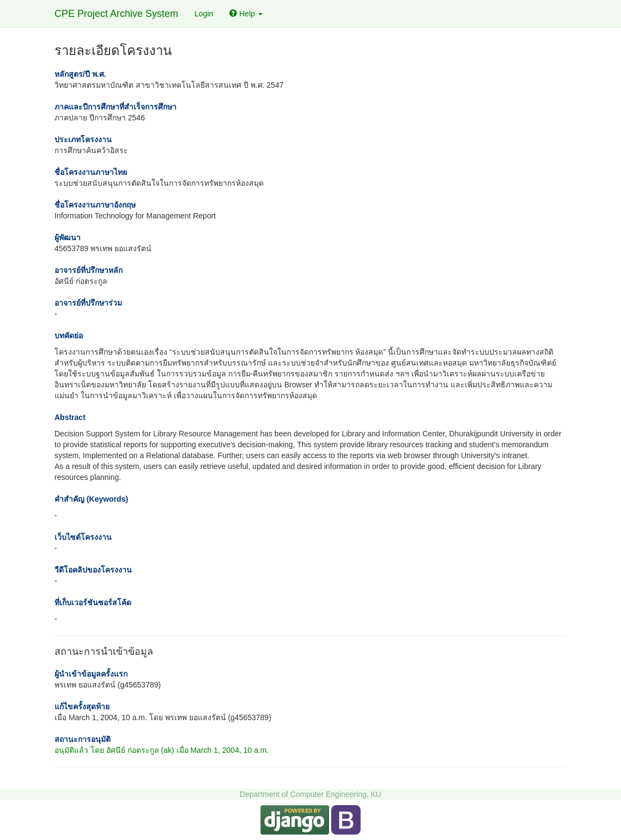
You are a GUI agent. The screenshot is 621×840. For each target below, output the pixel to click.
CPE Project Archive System (116, 14)
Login (204, 14)
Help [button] (246, 14)
